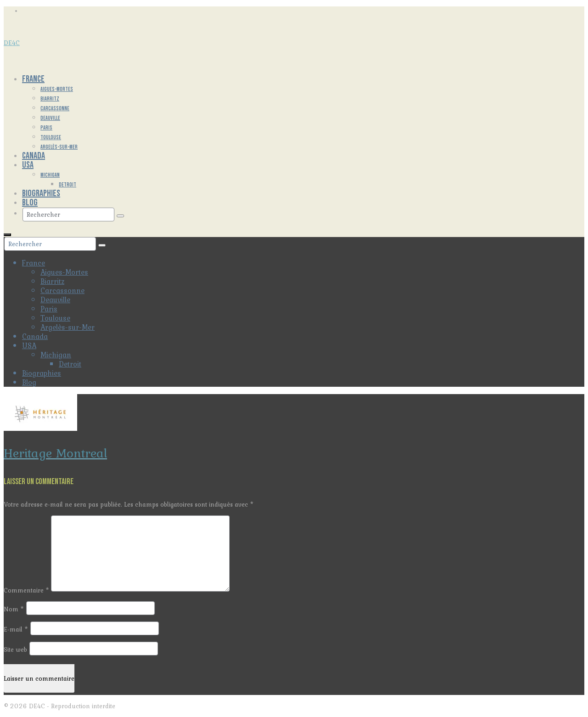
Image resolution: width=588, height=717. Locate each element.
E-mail (16, 629)
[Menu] (7, 235)
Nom (14, 609)
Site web (15, 649)
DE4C (12, 43)
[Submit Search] (120, 216)
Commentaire (26, 590)
